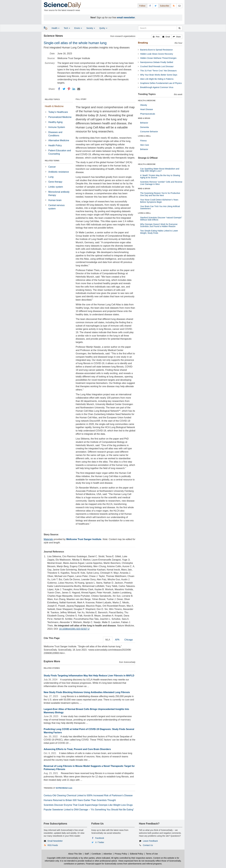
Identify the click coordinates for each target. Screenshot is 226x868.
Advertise (108, 854)
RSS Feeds (53, 845)
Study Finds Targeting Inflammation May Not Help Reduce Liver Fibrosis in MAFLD (89, 676)
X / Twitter (100, 842)
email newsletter (126, 18)
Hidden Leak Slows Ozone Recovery (157, 54)
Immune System (57, 127)
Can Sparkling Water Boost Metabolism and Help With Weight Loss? (160, 170)
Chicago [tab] (129, 640)
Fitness (143, 141)
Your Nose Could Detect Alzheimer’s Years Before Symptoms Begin (159, 201)
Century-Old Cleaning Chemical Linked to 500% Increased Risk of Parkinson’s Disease (88, 795)
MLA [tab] (108, 640)
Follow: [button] (142, 6)
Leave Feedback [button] (150, 841)
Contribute (96, 854)
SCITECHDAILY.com (64, 788)
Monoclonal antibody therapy (59, 194)
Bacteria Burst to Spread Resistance (156, 50)
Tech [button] (67, 28)
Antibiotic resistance (59, 172)
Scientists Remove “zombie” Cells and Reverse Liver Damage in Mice (161, 183)
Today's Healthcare (58, 112)
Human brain (55, 200)
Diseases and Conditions (55, 134)
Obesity (143, 105)
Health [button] (55, 28)
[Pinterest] (69, 89)
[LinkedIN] (74, 89)
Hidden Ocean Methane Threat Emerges (158, 58)
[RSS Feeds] (174, 6)
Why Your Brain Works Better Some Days (159, 75)
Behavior (144, 123)
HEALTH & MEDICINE (147, 101)
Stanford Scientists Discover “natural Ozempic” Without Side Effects (161, 219)
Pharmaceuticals (148, 114)
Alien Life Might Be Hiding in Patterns (157, 79)
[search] (180, 28)
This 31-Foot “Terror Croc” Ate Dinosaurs (158, 71)
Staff (87, 854)
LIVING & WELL (144, 136)
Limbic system (56, 187)
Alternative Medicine (59, 140)
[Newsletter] (179, 6)
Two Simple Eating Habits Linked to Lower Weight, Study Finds (159, 232)
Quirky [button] (103, 28)
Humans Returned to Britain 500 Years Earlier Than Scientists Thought (80, 800)
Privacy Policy (121, 854)
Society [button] (91, 28)
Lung (51, 177)
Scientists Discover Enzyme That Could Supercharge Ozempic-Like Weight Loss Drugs (88, 805)
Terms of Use (152, 854)
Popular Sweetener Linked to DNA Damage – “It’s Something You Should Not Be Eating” (89, 810)
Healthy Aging (55, 122)
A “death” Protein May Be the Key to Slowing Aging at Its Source (160, 176)
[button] (156, 37)
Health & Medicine (54, 106)
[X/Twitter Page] (156, 6)
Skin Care (144, 145)
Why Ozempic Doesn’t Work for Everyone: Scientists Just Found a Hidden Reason (159, 225)
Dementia (144, 127)
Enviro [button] (78, 28)
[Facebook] (59, 89)
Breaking (143, 43)
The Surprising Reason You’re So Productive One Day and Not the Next (160, 194)
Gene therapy (55, 182)
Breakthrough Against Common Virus (157, 87)
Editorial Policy (137, 854)
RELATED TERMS (52, 161)
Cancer (52, 167)
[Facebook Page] (150, 6)
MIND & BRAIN (144, 118)
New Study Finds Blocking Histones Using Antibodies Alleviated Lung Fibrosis (87, 692)
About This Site (75, 854)
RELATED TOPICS (52, 99)
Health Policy (55, 145)
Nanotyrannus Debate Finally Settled (157, 62)
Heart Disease (147, 109)
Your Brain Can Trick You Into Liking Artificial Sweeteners (160, 207)
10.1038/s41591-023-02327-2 (74, 629)
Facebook (100, 838)
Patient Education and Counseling (60, 152)
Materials (48, 539)
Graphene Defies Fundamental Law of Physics (161, 83)
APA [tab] (117, 640)
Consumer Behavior (149, 132)
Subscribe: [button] (165, 6)
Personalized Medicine (60, 117)
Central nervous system (56, 207)
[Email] (79, 89)
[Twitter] (64, 89)
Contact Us (148, 845)
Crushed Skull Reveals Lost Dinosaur (157, 66)
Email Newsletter (55, 841)
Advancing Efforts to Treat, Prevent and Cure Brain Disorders (77, 749)
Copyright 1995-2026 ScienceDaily (62, 858)
